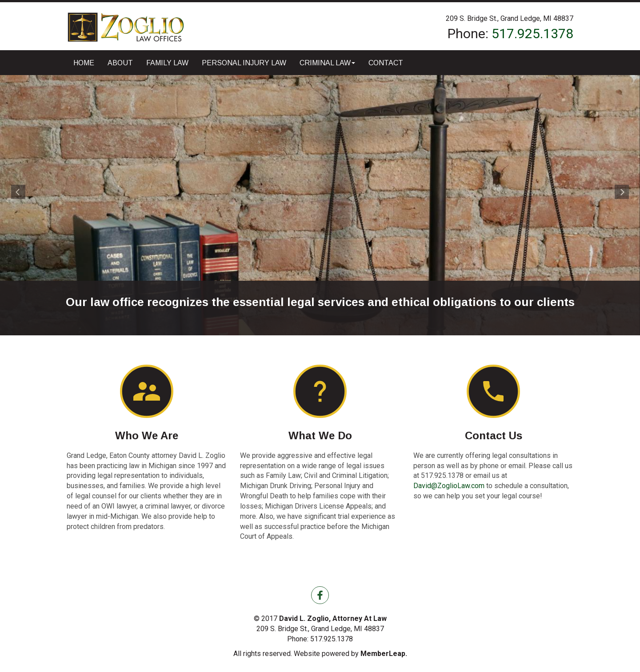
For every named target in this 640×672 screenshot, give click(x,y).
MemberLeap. (384, 654)
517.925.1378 (532, 34)
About (120, 63)
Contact (386, 63)
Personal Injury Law (244, 63)
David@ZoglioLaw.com (449, 486)
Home (84, 63)
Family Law (167, 63)
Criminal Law (327, 63)
